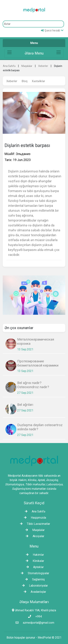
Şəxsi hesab (52, 30)
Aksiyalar (34, 536)
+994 (34, 616)
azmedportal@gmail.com (34, 623)
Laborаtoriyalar (34, 586)
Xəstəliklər (38, 81)
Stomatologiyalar (34, 573)
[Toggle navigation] (34, 53)
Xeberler (43, 66)
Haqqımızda (34, 518)
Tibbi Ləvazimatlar (34, 524)
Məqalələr (27, 66)
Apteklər (34, 567)
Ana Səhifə (9, 66)
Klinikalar (34, 561)
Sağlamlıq (34, 579)
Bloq (24, 81)
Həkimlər (34, 555)
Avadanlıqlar (34, 592)
